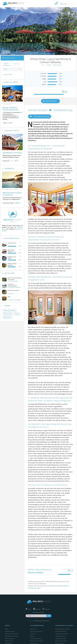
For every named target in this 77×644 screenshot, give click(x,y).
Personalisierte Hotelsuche (12, 636)
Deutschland (57, 65)
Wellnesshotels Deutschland (62, 629)
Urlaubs (56, 266)
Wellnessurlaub (8, 314)
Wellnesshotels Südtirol (61, 641)
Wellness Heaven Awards (36, 641)
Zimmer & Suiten (50, 101)
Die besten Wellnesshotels (12, 634)
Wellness (17, 314)
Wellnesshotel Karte (10, 631)
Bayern (49, 65)
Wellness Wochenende (9, 310)
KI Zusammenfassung (40, 116)
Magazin (32, 636)
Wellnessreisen (8, 317)
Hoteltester (33, 634)
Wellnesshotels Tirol (60, 636)
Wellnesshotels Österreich (62, 634)
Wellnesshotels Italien (61, 639)
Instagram (46, 609)
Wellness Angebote (10, 639)
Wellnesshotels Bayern (61, 631)
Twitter (28, 609)
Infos (6, 52)
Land (5, 69)
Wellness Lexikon (9, 641)
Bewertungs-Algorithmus (37, 631)
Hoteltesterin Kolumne (36, 639)
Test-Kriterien (33, 629)
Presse (7, 629)
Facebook (37, 609)
